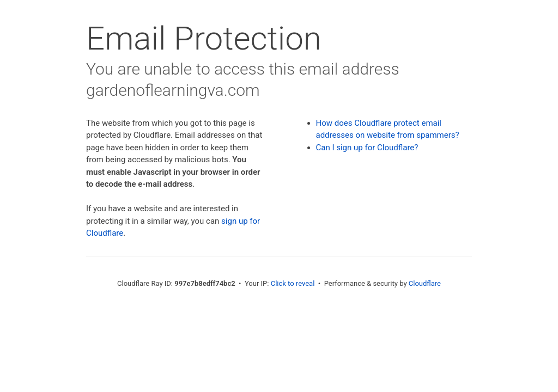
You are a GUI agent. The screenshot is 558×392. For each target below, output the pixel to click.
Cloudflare (425, 283)
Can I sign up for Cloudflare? (367, 148)
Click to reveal (293, 283)
